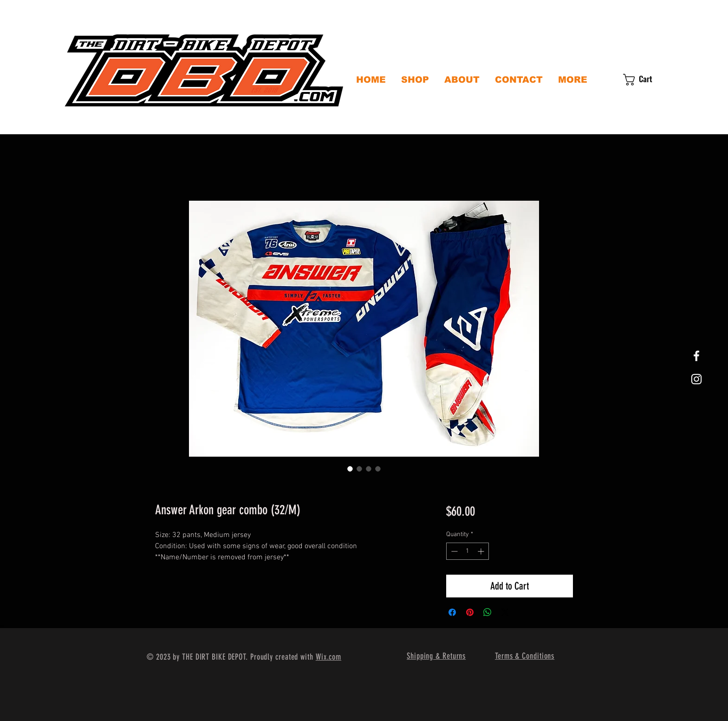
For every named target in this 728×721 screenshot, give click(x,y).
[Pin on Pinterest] (470, 612)
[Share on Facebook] (452, 612)
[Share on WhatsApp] (487, 612)
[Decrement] (453, 551)
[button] (645, 80)
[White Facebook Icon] (696, 356)
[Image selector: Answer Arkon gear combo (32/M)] (350, 469)
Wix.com (328, 657)
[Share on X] (505, 612)
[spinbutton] (468, 551)
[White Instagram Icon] (696, 379)
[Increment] (482, 551)
